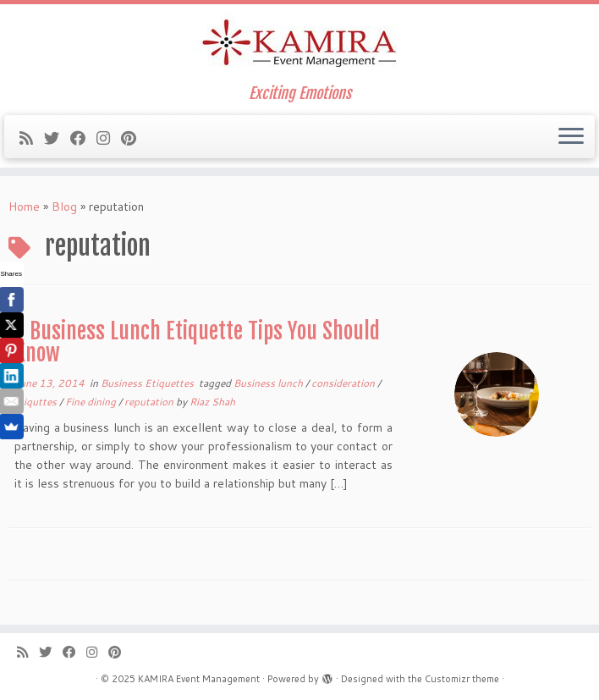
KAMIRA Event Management (199, 679)
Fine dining (92, 402)
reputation (150, 402)
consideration (344, 383)
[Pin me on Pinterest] (134, 138)
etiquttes (37, 402)
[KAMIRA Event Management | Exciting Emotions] (299, 44)
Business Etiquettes (148, 383)
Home (24, 207)
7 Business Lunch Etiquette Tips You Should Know (197, 342)
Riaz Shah (212, 402)
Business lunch (269, 383)
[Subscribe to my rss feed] (32, 138)
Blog (64, 207)
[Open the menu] (571, 137)
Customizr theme (462, 679)
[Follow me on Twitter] (57, 138)
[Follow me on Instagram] (109, 138)
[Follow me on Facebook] (83, 138)
